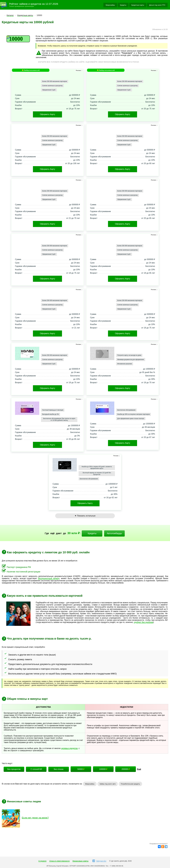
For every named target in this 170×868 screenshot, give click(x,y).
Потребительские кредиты (130, 784)
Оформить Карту (47, 114)
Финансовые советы (81, 861)
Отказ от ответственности (59, 861)
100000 (103, 769)
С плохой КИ (36, 769)
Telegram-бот (99, 861)
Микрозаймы (110, 5)
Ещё (139, 769)
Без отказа (59, 769)
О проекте (42, 861)
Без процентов (14, 769)
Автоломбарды (114, 533)
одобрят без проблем (144, 622)
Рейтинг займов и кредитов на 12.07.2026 (34, 4)
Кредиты (123, 5)
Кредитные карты (138, 5)
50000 (81, 769)
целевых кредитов (69, 748)
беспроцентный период (49, 578)
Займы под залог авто (108, 784)
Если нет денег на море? (35, 818)
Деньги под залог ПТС (157, 5)
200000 (126, 769)
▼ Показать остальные (85, 516)
